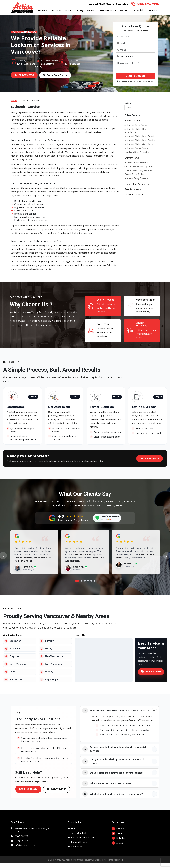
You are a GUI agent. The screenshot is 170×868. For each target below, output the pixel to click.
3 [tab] (85, 585)
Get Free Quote (28, 793)
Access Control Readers (136, 167)
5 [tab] (91, 585)
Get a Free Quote (55, 80)
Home (14, 105)
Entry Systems (132, 162)
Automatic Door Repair (136, 130)
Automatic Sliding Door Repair (139, 141)
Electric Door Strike (134, 179)
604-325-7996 (145, 4)
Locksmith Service (134, 199)
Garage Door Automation (137, 188)
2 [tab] (82, 585)
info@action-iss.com (25, 850)
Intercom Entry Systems (136, 183)
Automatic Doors (133, 125)
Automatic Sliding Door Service (140, 145)
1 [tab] (77, 585)
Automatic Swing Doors (136, 153)
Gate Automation (133, 194)
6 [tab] (94, 585)
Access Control (77, 837)
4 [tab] (88, 585)
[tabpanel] (34, 557)
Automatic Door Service (81, 842)
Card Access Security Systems (139, 171)
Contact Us (75, 851)
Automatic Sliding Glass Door (139, 149)
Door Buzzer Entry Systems (138, 175)
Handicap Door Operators (137, 157)
